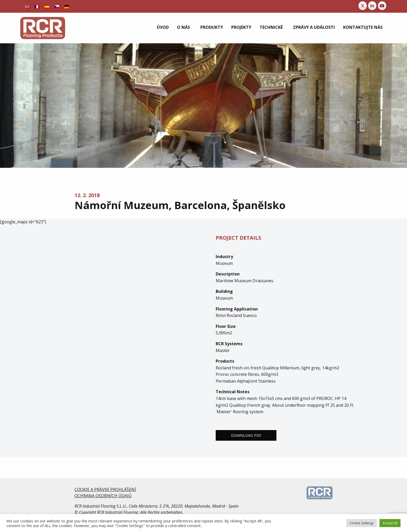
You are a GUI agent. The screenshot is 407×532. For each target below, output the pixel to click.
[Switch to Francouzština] (37, 6)
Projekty (241, 27)
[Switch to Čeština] (57, 6)
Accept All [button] (390, 523)
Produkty (212, 27)
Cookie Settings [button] (362, 523)
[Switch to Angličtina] (27, 6)
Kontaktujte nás (363, 27)
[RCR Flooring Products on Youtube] (382, 6)
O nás (184, 27)
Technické (271, 27)
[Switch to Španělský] (47, 6)
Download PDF (246, 435)
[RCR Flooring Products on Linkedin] (372, 6)
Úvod (163, 27)
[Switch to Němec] (67, 6)
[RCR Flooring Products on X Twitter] (363, 6)
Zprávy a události (314, 27)
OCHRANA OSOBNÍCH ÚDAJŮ (103, 496)
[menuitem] (163, 27)
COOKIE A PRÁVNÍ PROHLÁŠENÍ (105, 489)
